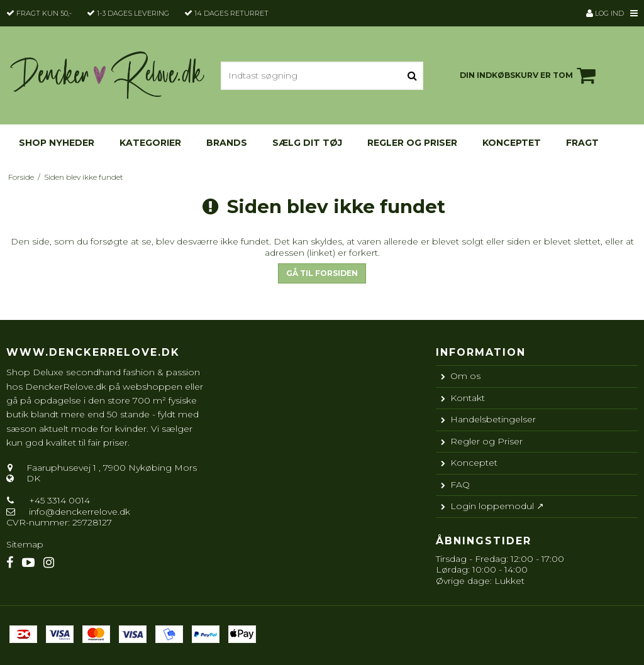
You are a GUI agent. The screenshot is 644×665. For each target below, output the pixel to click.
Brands (227, 143)
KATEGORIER (150, 143)
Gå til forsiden (322, 273)
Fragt (582, 143)
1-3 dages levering (133, 13)
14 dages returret (231, 13)
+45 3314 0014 (58, 500)
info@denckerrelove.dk (80, 512)
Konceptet (512, 143)
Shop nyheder (57, 143)
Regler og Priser (412, 143)
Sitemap (25, 544)
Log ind (605, 13)
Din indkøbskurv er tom (530, 75)
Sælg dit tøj (307, 143)
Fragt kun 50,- (44, 13)
